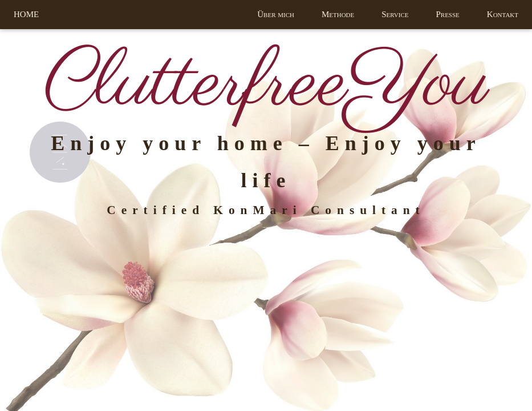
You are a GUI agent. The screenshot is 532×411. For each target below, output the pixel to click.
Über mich (276, 14)
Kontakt (503, 14)
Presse (447, 14)
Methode (338, 14)
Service (395, 14)
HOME (26, 14)
